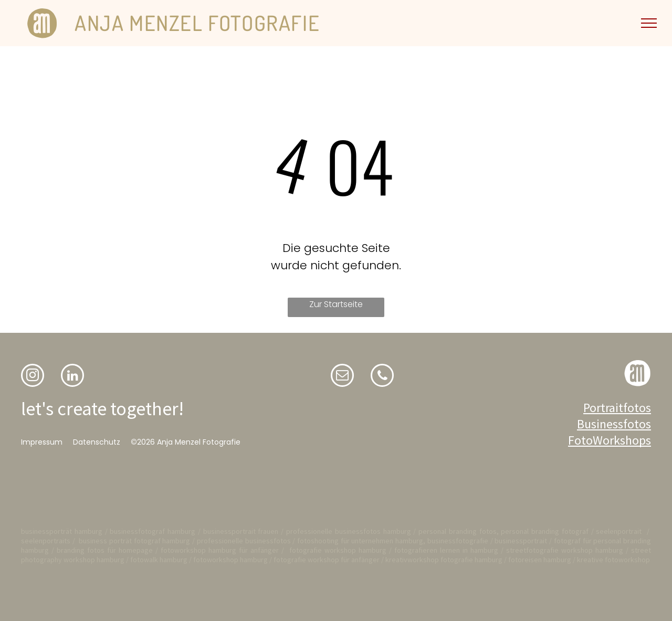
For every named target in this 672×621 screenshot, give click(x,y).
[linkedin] (72, 377)
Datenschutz (97, 442)
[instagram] (33, 377)
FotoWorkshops (610, 440)
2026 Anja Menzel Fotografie (189, 442)
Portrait (603, 408)
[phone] (382, 377)
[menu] (649, 23)
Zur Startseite (336, 304)
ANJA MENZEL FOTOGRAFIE (197, 23)
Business (600, 424)
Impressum (42, 442)
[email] (342, 377)
